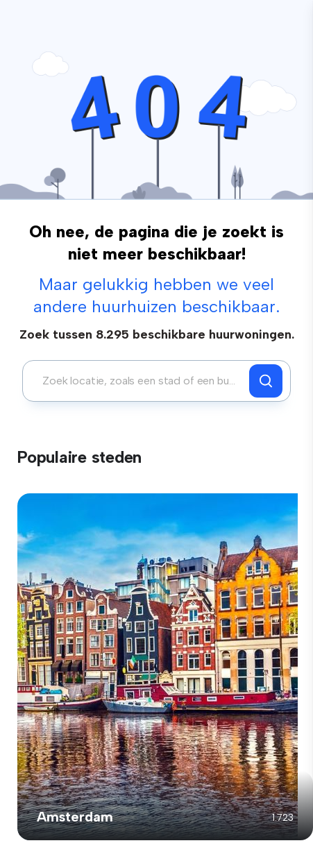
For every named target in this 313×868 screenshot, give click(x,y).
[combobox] (139, 381)
